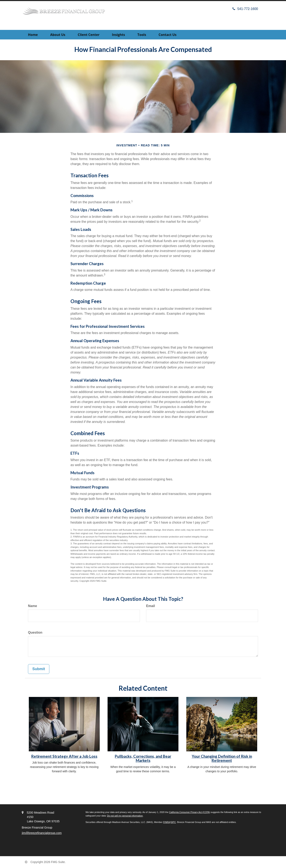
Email (151, 606)
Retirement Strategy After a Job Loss (64, 756)
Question (35, 632)
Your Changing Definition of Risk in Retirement (222, 758)
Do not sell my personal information (125, 816)
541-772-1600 (245, 9)
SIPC (173, 822)
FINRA (167, 822)
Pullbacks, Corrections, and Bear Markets (143, 758)
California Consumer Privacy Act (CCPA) (190, 812)
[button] (58, 35)
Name (33, 606)
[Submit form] (39, 669)
